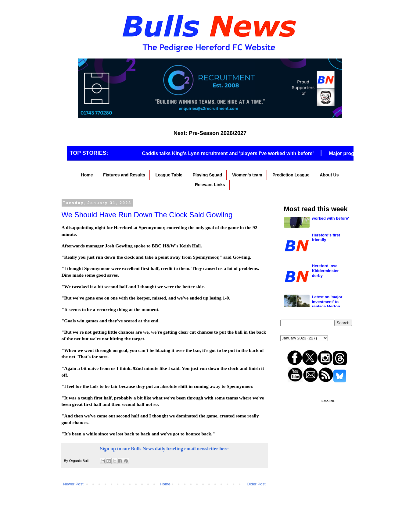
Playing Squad (207, 175)
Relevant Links (210, 185)
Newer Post (73, 484)
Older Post (256, 484)
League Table (169, 175)
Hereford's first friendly (326, 285)
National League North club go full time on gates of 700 (328, 228)
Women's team (247, 175)
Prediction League (291, 175)
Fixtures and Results (124, 175)
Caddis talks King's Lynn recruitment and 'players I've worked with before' (231, 153)
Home (87, 175)
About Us (329, 175)
